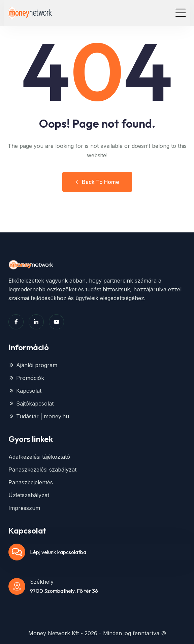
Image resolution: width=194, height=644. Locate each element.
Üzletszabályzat (29, 495)
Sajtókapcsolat (31, 404)
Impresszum (24, 508)
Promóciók (26, 378)
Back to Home (97, 182)
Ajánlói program (33, 365)
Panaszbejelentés (31, 482)
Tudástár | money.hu (39, 416)
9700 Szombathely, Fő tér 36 (64, 591)
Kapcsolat (25, 391)
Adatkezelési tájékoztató (39, 457)
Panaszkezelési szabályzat (42, 470)
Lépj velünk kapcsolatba (58, 552)
